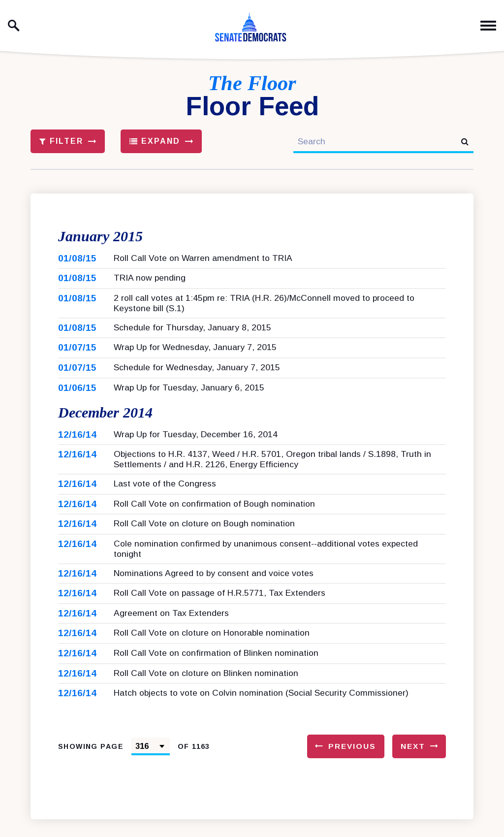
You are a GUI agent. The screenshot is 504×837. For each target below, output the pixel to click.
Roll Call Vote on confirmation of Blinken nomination (216, 671)
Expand (155, 141)
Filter (62, 141)
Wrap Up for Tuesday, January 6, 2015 (189, 396)
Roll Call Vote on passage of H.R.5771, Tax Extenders (220, 611)
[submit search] (465, 142)
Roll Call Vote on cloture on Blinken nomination (206, 691)
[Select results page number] (151, 764)
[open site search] (14, 26)
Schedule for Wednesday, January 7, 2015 (197, 376)
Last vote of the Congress (165, 501)
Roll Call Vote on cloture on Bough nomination (204, 541)
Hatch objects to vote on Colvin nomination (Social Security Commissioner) (261, 710)
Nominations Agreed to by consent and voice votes (214, 591)
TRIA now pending (150, 287)
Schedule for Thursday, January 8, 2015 (192, 336)
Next (413, 764)
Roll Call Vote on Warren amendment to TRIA (203, 267)
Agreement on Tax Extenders (171, 631)
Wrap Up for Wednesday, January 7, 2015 (195, 356)
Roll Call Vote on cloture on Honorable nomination (212, 650)
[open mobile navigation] (488, 26)
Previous (352, 764)
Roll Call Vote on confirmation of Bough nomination (214, 521)
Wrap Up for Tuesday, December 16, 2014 (196, 452)
